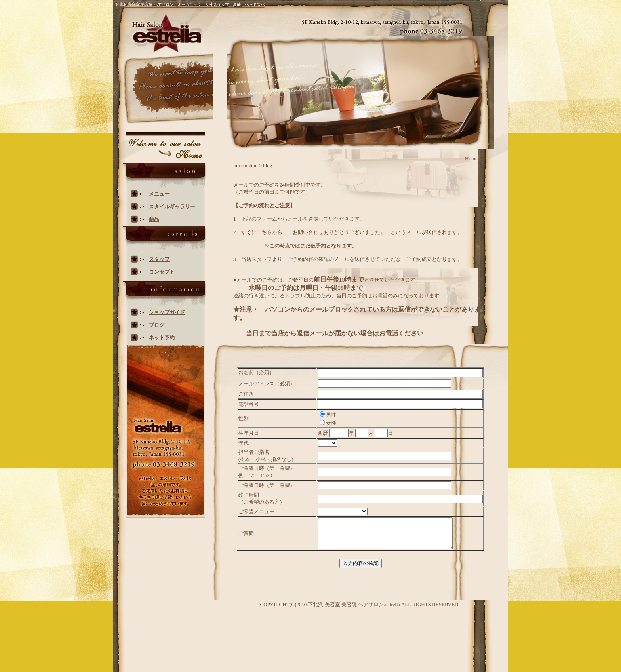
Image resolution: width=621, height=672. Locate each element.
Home (471, 159)
